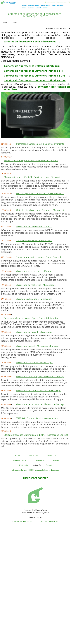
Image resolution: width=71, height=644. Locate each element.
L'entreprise (24, 465)
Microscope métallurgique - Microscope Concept (40, 376)
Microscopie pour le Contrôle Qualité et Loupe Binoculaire (33, 177)
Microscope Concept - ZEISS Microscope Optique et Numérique (35, 470)
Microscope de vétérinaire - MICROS (34, 227)
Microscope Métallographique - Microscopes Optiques (31, 160)
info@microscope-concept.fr (23, 521)
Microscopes (33, 455)
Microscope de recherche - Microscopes (36, 285)
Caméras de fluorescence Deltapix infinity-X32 (32, 66)
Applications (51, 455)
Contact (49, 465)
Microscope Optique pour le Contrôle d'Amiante (40, 144)
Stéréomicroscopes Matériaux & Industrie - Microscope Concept (36, 435)
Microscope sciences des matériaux (33, 271)
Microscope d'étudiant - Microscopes (34, 363)
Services (56, 460)
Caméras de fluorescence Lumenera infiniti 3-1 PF (34, 71)
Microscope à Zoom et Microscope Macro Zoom (40, 193)
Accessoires (40, 460)
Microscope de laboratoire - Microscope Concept (40, 404)
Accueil (18, 455)
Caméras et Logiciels (20, 460)
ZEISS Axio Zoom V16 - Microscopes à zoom (37, 418)
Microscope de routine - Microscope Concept (38, 390)
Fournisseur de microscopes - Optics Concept (38, 257)
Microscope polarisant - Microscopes (34, 332)
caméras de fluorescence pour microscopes (30, 41)
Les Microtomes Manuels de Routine (34, 240)
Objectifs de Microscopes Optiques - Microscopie (41, 210)
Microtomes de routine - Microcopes (34, 299)
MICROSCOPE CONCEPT (50, 521)
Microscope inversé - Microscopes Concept (37, 346)
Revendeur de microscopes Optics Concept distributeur (32, 318)
